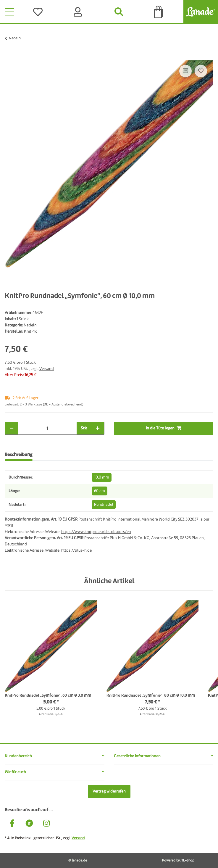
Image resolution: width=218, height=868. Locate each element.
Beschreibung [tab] (18, 455)
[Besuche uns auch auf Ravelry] (29, 824)
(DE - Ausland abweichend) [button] (63, 405)
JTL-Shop (187, 861)
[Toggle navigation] (9, 12)
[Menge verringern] (12, 428)
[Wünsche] (39, 12)
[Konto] (79, 12)
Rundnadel (104, 505)
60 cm (100, 491)
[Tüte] (159, 12)
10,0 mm (102, 477)
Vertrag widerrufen (109, 791)
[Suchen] (119, 12)
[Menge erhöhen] (98, 428)
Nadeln (30, 325)
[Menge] (47, 428)
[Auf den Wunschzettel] (201, 71)
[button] (55, 756)
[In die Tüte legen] (9, 57)
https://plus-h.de (76, 550)
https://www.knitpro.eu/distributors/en (96, 532)
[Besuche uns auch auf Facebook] (12, 824)
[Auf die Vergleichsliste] (185, 71)
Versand (47, 369)
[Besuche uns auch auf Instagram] (46, 824)
